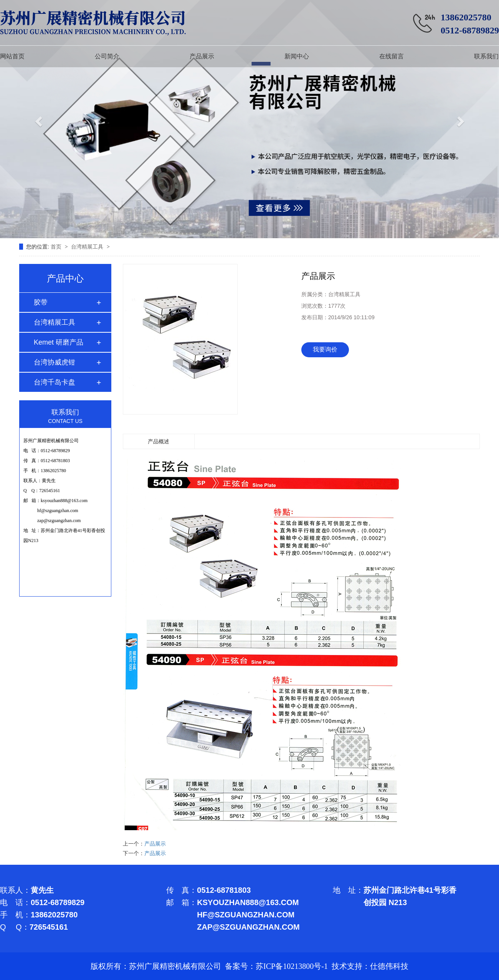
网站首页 (12, 56)
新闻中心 (297, 56)
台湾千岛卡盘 (55, 382)
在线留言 (392, 56)
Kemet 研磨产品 (59, 342)
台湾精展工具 (88, 247)
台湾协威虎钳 (55, 362)
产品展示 (202, 56)
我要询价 (325, 349)
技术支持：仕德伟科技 (370, 966)
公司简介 (107, 56)
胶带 (41, 302)
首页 (57, 247)
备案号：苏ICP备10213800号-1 (276, 966)
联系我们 (486, 56)
